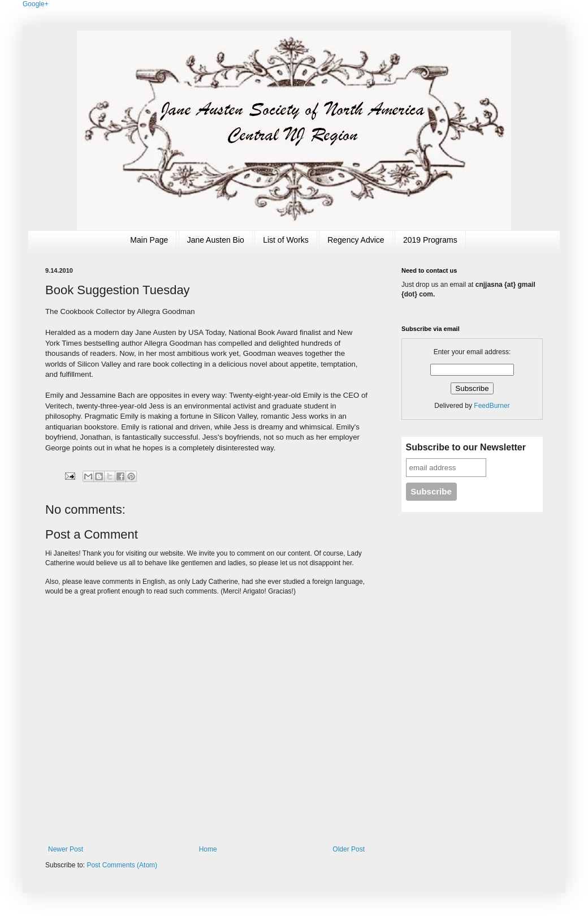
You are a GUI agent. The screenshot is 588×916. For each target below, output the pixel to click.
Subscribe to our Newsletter (466, 447)
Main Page (149, 240)
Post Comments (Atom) (122, 865)
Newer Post (66, 849)
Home (208, 849)
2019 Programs (430, 240)
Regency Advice (356, 240)
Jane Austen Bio (216, 240)
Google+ (36, 4)
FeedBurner (492, 406)
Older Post (349, 849)
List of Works (286, 240)
